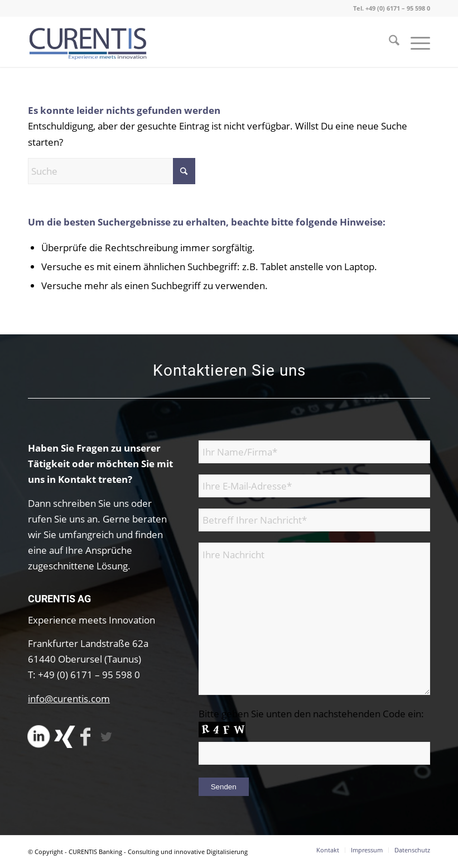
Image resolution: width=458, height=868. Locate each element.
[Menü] (415, 42)
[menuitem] (389, 42)
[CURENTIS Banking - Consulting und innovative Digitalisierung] (88, 42)
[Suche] (389, 42)
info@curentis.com (69, 699)
